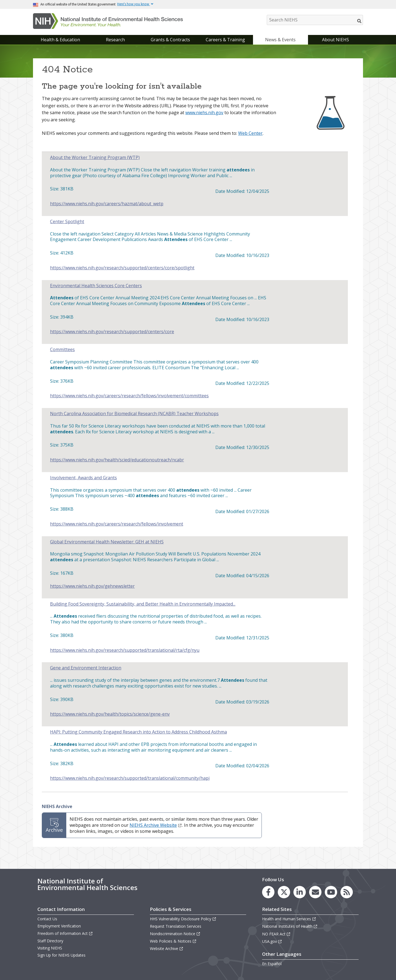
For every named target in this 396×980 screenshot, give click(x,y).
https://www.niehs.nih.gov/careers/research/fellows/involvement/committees (129, 396)
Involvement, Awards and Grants (83, 478)
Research (115, 40)
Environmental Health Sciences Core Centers (96, 286)
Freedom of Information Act (65, 933)
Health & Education (60, 40)
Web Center (250, 133)
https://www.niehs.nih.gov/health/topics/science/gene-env (110, 714)
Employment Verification (59, 926)
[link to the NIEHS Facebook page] (268, 892)
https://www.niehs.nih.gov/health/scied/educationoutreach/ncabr (117, 460)
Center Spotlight (67, 222)
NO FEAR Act (276, 934)
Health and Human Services (289, 919)
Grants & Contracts (170, 40)
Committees (62, 350)
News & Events (280, 40)
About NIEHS (335, 40)
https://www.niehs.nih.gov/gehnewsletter (92, 586)
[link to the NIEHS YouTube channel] (331, 892)
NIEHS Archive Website (156, 825)
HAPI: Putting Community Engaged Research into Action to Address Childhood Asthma (138, 732)
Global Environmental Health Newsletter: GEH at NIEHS (107, 542)
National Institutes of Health (290, 926)
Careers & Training (225, 40)
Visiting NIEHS (50, 948)
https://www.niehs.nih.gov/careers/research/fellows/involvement (117, 524)
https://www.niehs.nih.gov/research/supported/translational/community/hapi (130, 778)
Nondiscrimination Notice (175, 934)
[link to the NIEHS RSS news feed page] (347, 892)
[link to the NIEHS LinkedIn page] (300, 892)
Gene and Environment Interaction (86, 668)
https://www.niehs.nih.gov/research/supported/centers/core (112, 332)
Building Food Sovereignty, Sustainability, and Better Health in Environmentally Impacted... (143, 604)
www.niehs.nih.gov (204, 113)
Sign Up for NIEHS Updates (61, 955)
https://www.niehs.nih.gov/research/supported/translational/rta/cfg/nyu (125, 650)
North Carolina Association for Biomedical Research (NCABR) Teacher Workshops (134, 414)
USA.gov (272, 941)
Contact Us (47, 919)
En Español (272, 964)
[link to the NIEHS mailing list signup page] (315, 892)
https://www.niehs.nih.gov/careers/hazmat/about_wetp (107, 204)
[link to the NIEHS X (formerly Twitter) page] (284, 892)
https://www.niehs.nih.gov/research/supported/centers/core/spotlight (122, 268)
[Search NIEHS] (315, 20)
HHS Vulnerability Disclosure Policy (183, 919)
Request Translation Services (176, 926)
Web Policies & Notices (173, 941)
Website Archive (167, 948)
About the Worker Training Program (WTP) (95, 158)
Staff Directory (50, 941)
